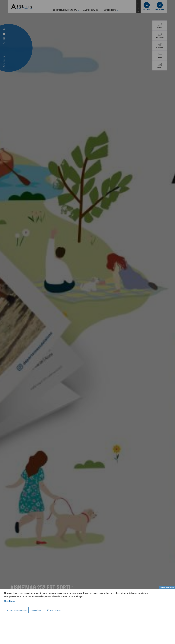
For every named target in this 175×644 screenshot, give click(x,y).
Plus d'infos (9, 601)
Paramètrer (36, 610)
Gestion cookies (167, 588)
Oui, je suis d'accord (16, 610)
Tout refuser (54, 610)
